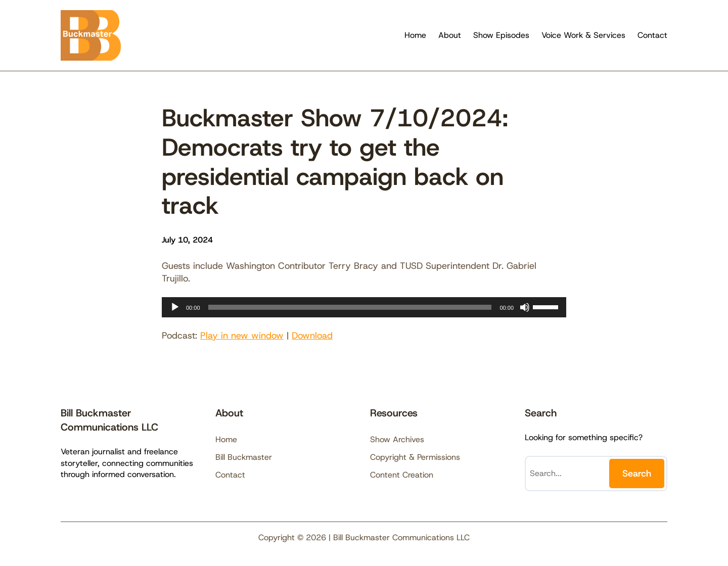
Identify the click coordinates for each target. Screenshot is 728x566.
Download (312, 336)
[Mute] (525, 307)
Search (637, 474)
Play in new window (242, 336)
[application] (364, 307)
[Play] (175, 307)
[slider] (350, 307)
